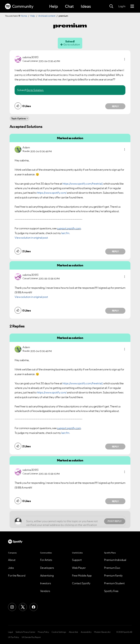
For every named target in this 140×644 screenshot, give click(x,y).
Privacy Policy (43, 632)
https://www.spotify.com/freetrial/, (83, 184)
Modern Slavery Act (102, 632)
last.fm (65, 233)
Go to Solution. (35, 90)
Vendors (45, 591)
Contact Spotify (81, 583)
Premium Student (114, 583)
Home (24, 16)
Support (77, 560)
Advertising (47, 576)
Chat (69, 6)
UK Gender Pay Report (31, 637)
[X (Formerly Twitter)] (23, 607)
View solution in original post (31, 238)
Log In (122, 6)
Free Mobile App (82, 576)
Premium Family (113, 576)
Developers (47, 568)
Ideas (86, 6)
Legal (10, 632)
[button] (125, 59)
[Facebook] (34, 607)
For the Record (17, 576)
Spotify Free (111, 591)
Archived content (47, 16)
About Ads (73, 632)
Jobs (11, 568)
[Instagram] (12, 607)
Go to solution (72, 44)
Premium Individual (115, 560)
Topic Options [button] (19, 118)
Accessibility (86, 632)
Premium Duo (112, 568)
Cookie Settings (59, 632)
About (12, 560)
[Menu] (132, 6)
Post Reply (115, 521)
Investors (46, 583)
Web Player (79, 568)
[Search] (111, 6)
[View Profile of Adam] (26, 147)
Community (19, 6)
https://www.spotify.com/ (52, 193)
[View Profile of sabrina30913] (30, 57)
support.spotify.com (69, 228)
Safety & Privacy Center (25, 632)
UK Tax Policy (14, 637)
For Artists (46, 560)
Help (54, 6)
